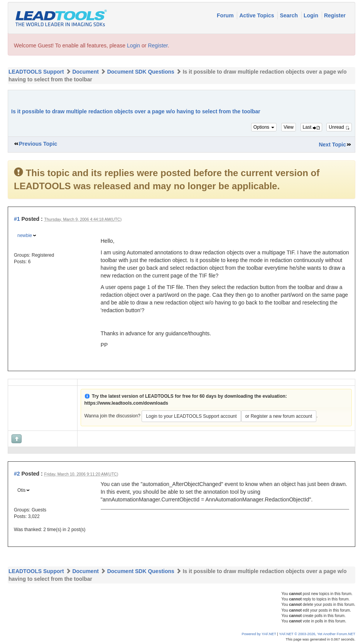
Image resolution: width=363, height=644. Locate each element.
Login (312, 15)
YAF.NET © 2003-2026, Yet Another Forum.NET (317, 634)
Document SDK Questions (141, 72)
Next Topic (332, 145)
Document (85, 72)
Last (311, 127)
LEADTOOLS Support (36, 72)
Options (264, 127)
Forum (226, 15)
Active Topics (257, 15)
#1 (17, 219)
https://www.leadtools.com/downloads (126, 403)
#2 (17, 474)
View (289, 127)
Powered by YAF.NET (259, 634)
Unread (339, 127)
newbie (25, 235)
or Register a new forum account (279, 416)
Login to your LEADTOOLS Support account (191, 416)
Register (335, 15)
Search (290, 15)
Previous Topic (38, 144)
